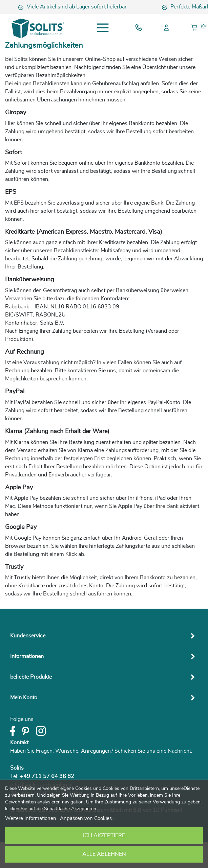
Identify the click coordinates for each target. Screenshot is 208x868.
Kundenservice (28, 636)
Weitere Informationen (31, 818)
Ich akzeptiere (104, 836)
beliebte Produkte (31, 677)
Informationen (27, 656)
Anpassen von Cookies (86, 818)
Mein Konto (24, 698)
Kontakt (19, 743)
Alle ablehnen (104, 854)
